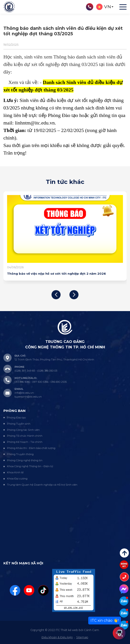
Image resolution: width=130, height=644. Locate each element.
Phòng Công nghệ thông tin (25, 460)
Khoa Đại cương (17, 479)
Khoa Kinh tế (15, 472)
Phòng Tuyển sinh (19, 424)
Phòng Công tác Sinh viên (23, 430)
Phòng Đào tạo (16, 418)
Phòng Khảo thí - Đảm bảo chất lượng (31, 448)
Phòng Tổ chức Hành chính (25, 436)
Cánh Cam (91, 630)
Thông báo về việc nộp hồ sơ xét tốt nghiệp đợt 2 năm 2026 (56, 274)
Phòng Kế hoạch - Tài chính (25, 442)
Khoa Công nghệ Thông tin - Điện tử (30, 466)
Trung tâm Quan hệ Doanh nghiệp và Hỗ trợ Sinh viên (42, 485)
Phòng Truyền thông (20, 454)
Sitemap (82, 637)
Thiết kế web (69, 630)
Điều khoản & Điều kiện (57, 637)
